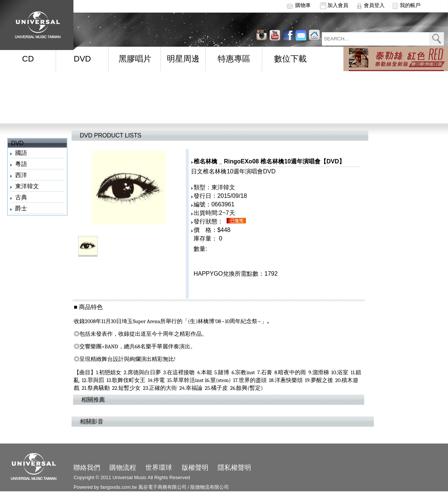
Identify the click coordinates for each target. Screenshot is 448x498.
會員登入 (374, 5)
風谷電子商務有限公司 (162, 487)
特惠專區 (234, 59)
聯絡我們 (87, 468)
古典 (21, 197)
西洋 (21, 175)
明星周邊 (183, 59)
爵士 (21, 208)
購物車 (303, 5)
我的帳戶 (410, 5)
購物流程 (123, 468)
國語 (21, 153)
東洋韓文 (27, 186)
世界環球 (159, 468)
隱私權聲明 (234, 468)
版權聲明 (195, 468)
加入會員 (338, 5)
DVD (82, 59)
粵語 (21, 164)
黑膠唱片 (135, 59)
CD (28, 59)
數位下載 (290, 59)
